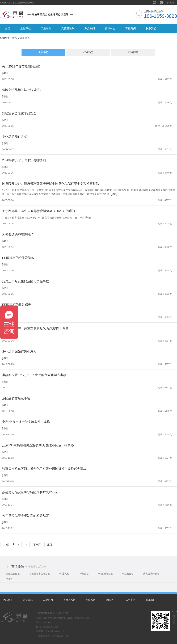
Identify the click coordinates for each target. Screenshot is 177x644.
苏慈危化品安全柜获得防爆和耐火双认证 (30, 492)
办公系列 (90, 28)
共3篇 (6, 545)
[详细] (5, 73)
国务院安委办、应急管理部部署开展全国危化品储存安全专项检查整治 (50, 184)
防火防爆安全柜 (151, 574)
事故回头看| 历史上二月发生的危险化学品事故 (34, 375)
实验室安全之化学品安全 (19, 113)
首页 (8, 28)
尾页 (50, 545)
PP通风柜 (64, 574)
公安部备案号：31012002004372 (52, 636)
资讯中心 (110, 28)
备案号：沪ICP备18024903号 (50, 631)
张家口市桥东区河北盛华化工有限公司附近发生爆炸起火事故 (44, 469)
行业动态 (88, 52)
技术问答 (133, 52)
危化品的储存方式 (15, 137)
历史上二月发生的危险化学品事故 (26, 281)
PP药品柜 (84, 574)
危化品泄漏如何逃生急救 (19, 352)
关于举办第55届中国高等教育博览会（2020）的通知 (39, 211)
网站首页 (8, 600)
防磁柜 (9, 579)
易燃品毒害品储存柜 (39, 574)
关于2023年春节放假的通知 (21, 66)
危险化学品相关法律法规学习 (22, 90)
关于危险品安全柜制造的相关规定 (26, 516)
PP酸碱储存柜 (105, 574)
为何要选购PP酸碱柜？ (18, 234)
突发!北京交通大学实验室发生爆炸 (26, 422)
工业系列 (46, 28)
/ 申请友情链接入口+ (35, 567)
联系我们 (171, 3)
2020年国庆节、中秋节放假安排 (24, 160)
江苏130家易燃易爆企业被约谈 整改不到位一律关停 (38, 445)
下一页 (37, 545)
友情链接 (18, 566)
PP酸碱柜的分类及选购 (18, 258)
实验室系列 (68, 28)
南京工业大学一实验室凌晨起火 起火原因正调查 (35, 328)
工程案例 (130, 28)
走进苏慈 (26, 28)
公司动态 (43, 52)
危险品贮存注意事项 (16, 398)
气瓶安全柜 (128, 574)
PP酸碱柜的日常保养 (17, 305)
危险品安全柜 (13, 574)
